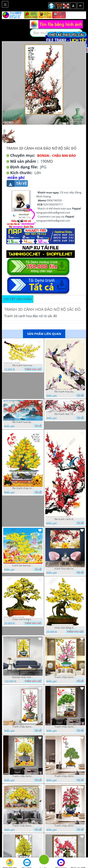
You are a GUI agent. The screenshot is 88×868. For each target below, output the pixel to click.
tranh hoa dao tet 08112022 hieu (65, 569)
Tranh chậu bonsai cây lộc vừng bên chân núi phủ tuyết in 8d (65, 727)
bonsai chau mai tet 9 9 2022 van (23, 677)
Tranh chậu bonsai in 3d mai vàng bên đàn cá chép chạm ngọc (23, 776)
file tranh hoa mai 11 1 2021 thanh (23, 365)
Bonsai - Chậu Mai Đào (57, 155)
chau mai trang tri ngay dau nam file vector (23, 619)
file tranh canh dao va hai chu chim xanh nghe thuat (65, 519)
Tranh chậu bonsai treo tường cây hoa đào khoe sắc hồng (23, 727)
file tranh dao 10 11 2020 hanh (65, 414)
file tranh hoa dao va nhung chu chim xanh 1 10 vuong (65, 392)
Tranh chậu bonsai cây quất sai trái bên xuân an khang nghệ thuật (65, 776)
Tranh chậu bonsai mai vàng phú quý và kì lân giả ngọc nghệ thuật (23, 826)
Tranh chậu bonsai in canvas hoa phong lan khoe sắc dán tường (65, 826)
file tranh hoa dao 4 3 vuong (23, 422)
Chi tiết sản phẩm (18, 299)
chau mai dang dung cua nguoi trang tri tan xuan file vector (65, 628)
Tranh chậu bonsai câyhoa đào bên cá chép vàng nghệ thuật (65, 677)
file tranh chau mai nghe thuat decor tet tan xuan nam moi (23, 488)
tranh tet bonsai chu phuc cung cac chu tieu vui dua (23, 565)
